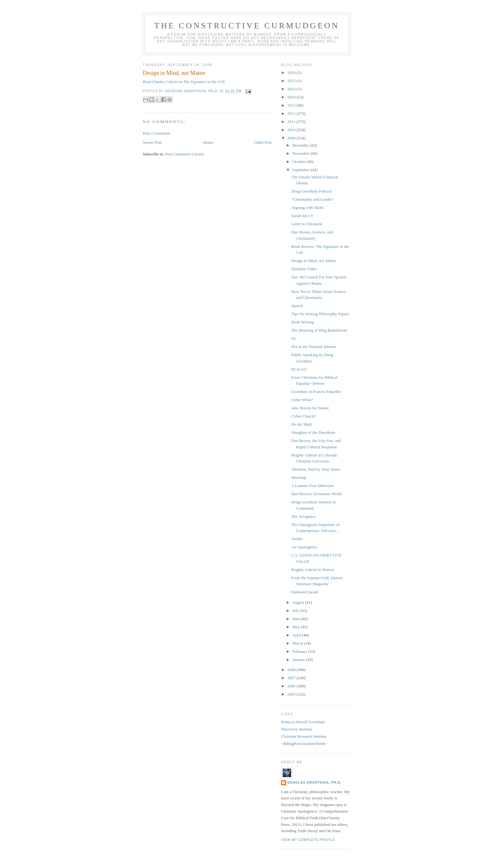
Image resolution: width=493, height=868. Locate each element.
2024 (292, 73)
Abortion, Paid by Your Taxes (315, 469)
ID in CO (299, 369)
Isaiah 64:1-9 (302, 216)
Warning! (299, 477)
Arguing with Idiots (307, 207)
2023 (292, 81)
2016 (292, 89)
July (296, 610)
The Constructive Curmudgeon (247, 26)
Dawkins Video (304, 269)
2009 (292, 138)
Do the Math (302, 424)
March (298, 643)
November (302, 153)
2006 (292, 686)
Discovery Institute (297, 729)
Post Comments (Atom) (185, 154)
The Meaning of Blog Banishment (319, 330)
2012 (292, 113)
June (297, 619)
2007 (292, 678)
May (297, 627)
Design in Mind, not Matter (314, 261)
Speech (297, 306)
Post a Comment (156, 133)
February (300, 651)
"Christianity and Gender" (313, 199)
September (302, 170)
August (299, 602)
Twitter (297, 539)
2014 (292, 97)
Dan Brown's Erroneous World (316, 494)
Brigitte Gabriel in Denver (313, 570)
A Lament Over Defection (312, 486)
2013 (292, 105)
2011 (292, 122)
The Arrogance (303, 516)
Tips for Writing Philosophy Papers (320, 314)
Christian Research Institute (304, 736)
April (297, 635)
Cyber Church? (304, 416)
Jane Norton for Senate (310, 408)
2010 (292, 130)
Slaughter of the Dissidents (313, 432)
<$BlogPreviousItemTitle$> (304, 744)
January (299, 660)
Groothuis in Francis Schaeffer (316, 392)
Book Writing (302, 322)
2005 (292, 694)
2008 (292, 670)
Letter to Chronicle (307, 224)
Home (208, 142)
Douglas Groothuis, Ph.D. (314, 783)
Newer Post (152, 142)
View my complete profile (308, 840)
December (301, 145)
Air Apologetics (304, 547)
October (299, 162)
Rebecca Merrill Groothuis (303, 722)
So (293, 338)
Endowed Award (305, 592)
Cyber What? (302, 400)
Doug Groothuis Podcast (311, 191)
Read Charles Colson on (184, 82)
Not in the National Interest (313, 347)
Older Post (263, 142)
